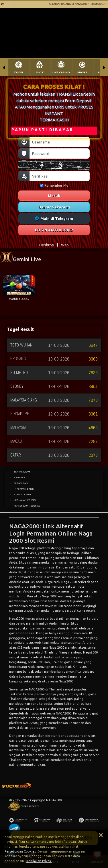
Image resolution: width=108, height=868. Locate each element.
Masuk (54, 196)
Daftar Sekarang (54, 207)
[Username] (60, 142)
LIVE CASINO (61, 72)
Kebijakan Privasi (39, 861)
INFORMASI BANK (24, 489)
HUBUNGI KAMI (22, 494)
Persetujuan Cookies (20, 851)
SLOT (40, 72)
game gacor (79, 755)
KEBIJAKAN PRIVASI (25, 500)
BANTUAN (20, 477)
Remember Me (54, 185)
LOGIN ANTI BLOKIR (54, 230)
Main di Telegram (54, 219)
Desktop (47, 245)
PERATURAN (21, 483)
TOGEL (19, 72)
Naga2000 (16, 619)
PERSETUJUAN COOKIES (27, 506)
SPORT (82, 72)
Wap (65, 245)
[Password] (60, 153)
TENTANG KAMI (22, 472)
